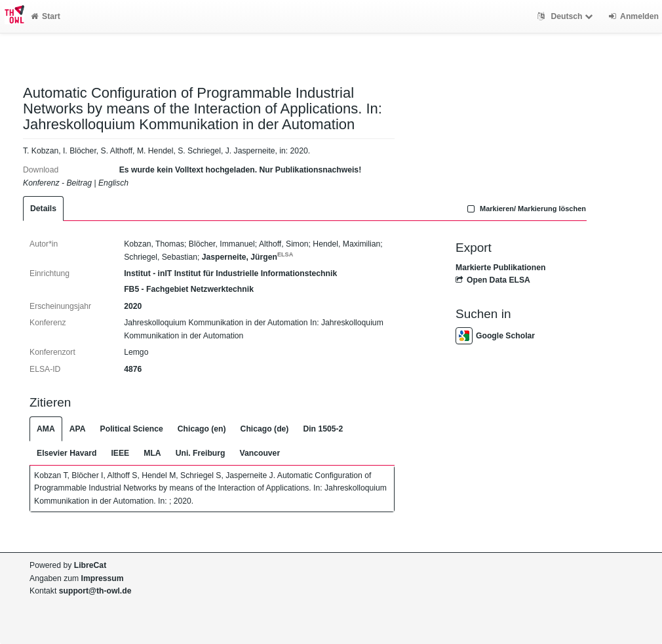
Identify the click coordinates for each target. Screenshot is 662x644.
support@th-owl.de (95, 591)
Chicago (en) (202, 429)
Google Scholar (495, 336)
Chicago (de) (265, 429)
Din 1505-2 (323, 429)
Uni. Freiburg (201, 453)
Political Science (132, 429)
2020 (133, 306)
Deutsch (567, 16)
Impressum (103, 578)
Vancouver (260, 453)
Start (46, 16)
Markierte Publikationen (500, 268)
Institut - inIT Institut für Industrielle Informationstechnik (230, 273)
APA (78, 429)
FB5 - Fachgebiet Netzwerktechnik (189, 289)
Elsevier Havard (67, 453)
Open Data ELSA (493, 280)
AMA (46, 429)
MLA (152, 453)
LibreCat (90, 565)
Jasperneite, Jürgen (248, 257)
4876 (133, 369)
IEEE (120, 453)
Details (43, 209)
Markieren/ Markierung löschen (525, 209)
